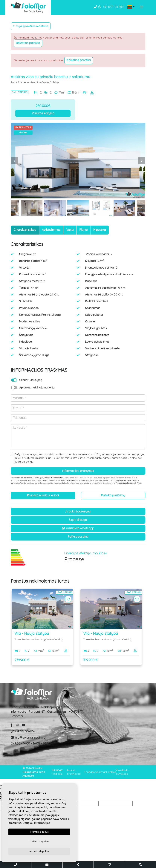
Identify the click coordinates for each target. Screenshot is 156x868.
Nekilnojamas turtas (55, 707)
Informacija (18, 712)
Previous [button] (14, 161)
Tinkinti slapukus (39, 841)
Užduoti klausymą (31, 380)
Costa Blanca (56, 712)
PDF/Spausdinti (78, 537)
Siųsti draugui (78, 520)
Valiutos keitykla (43, 113)
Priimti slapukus (39, 831)
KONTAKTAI (76, 712)
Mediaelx (57, 774)
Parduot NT (37, 712)
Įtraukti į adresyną (78, 511)
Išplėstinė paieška (28, 43)
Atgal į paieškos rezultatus (31, 26)
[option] (78, 161)
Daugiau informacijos (36, 822)
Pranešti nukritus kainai (43, 495)
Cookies (111, 772)
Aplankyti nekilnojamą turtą (37, 387)
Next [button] (142, 161)
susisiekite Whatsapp (78, 528)
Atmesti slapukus (39, 851)
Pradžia (16, 707)
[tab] (25, 230)
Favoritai (17, 716)
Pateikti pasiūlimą (113, 495)
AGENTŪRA (31, 707)
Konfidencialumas (95, 772)
